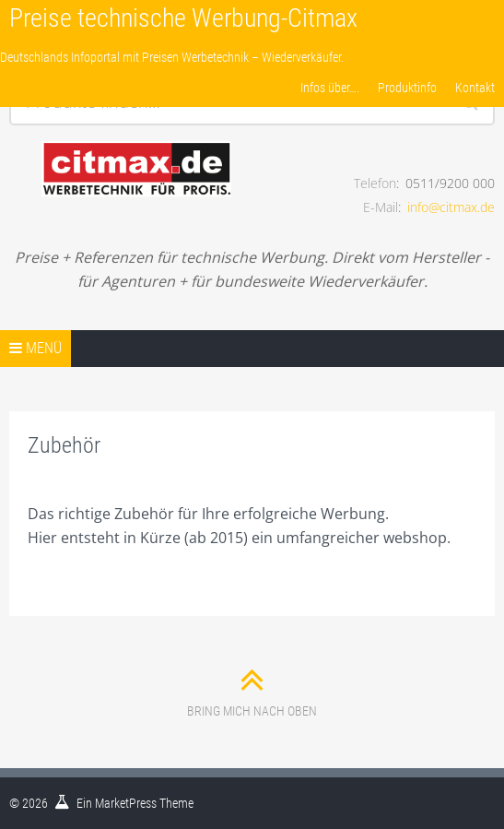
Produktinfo (407, 88)
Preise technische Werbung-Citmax (183, 18)
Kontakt (475, 88)
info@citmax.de (451, 207)
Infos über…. (330, 88)
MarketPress (126, 803)
